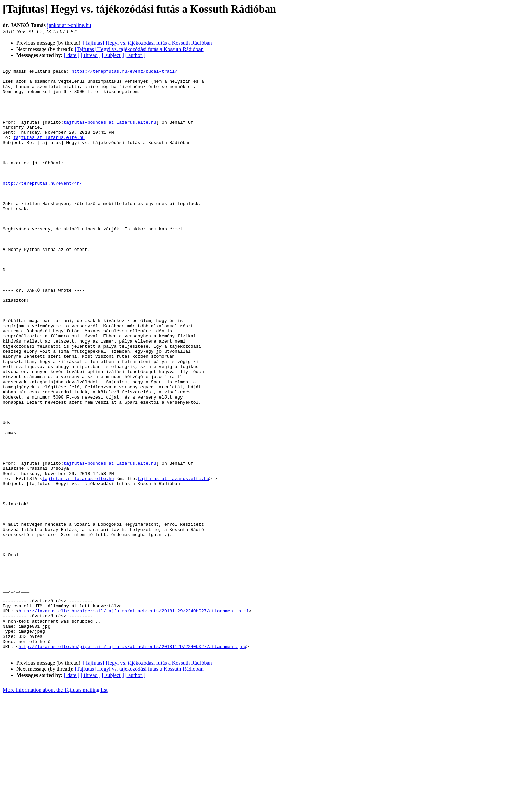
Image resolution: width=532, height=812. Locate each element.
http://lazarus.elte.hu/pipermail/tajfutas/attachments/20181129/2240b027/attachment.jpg (132, 762)
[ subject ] (113, 55)
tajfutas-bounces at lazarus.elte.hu (110, 133)
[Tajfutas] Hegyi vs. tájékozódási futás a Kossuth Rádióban (147, 43)
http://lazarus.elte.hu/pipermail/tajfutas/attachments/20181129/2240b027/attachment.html (134, 720)
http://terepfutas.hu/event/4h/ (42, 206)
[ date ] (72, 55)
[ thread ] (91, 55)
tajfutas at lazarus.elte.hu (49, 151)
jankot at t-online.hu (69, 25)
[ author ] (135, 55)
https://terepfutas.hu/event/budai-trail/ (125, 72)
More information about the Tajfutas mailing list (55, 806)
